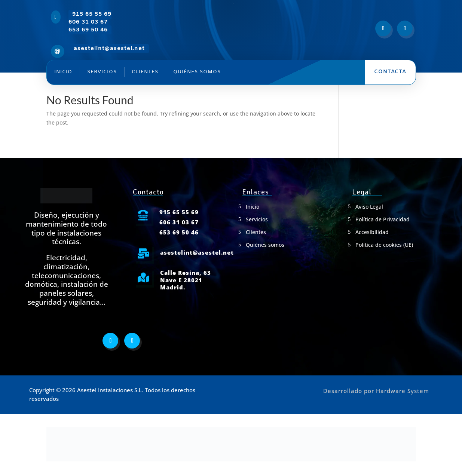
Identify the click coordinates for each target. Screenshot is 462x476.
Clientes (145, 72)
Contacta (390, 72)
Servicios (102, 72)
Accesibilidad (372, 232)
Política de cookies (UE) (384, 245)
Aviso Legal (369, 207)
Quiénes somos (197, 72)
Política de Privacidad (383, 219)
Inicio (63, 72)
